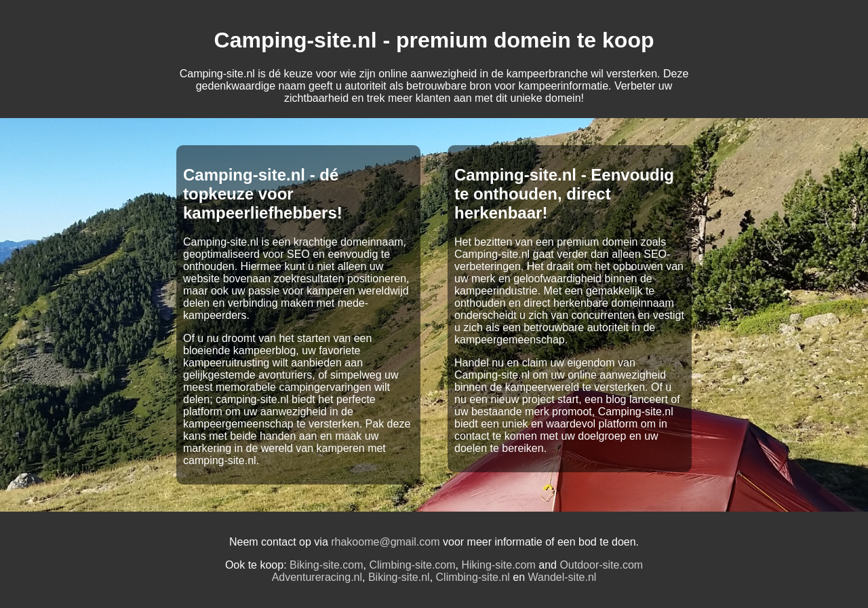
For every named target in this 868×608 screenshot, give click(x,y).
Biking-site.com (326, 565)
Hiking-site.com (498, 565)
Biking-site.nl (399, 577)
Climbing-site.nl (473, 577)
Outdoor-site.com (601, 565)
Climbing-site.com (412, 565)
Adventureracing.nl (317, 577)
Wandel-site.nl (563, 577)
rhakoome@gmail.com (385, 542)
